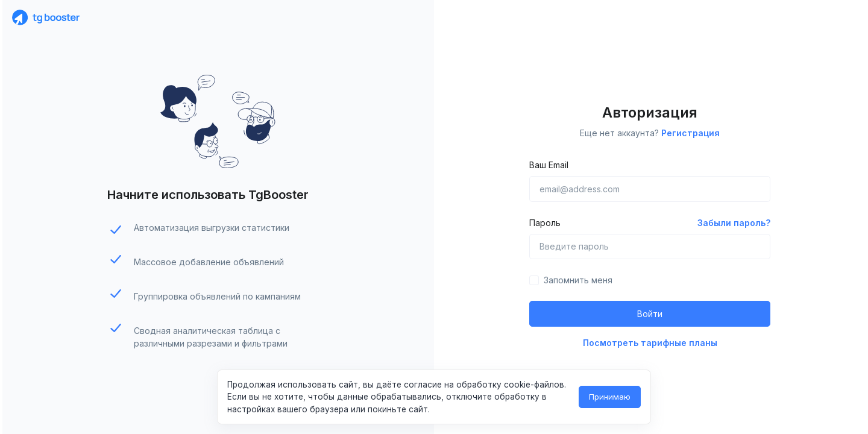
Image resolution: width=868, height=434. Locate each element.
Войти (650, 314)
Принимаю (610, 397)
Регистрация (690, 133)
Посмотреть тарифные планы (650, 343)
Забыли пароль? (734, 223)
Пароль (545, 223)
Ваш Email (549, 165)
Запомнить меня (578, 280)
